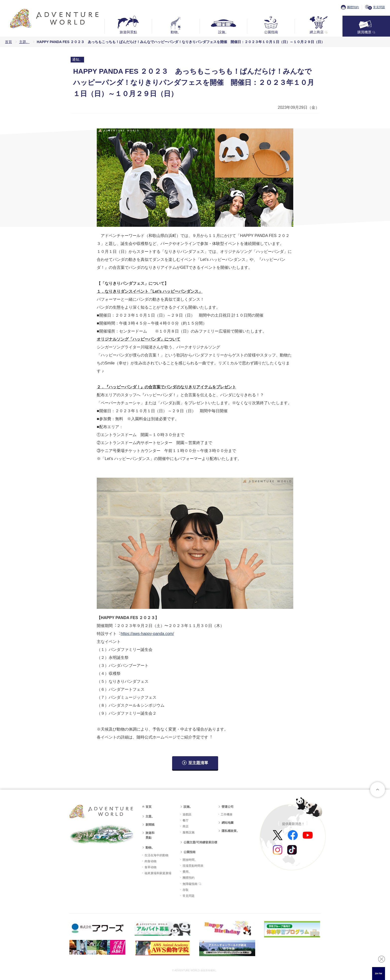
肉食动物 (150, 861)
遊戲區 (187, 814)
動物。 (176, 32)
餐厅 (186, 820)
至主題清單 (198, 763)
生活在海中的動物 (156, 855)
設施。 (223, 32)
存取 (186, 890)
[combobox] (379, 974)
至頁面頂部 (378, 790)
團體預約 (353, 7)
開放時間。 (190, 860)
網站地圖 (228, 823)
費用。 (187, 872)
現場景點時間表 (193, 866)
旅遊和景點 (150, 835)
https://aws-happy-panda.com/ (147, 634)
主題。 (24, 42)
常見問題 (379, 7)
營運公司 (228, 807)
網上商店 (317, 32)
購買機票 (364, 32)
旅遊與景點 (128, 32)
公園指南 (271, 32)
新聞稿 (150, 825)
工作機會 (227, 814)
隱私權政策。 (231, 831)
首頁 (8, 42)
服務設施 (189, 832)
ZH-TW (379, 973)
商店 (186, 826)
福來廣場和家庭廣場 (158, 873)
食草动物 (150, 867)
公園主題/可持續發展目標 (200, 842)
